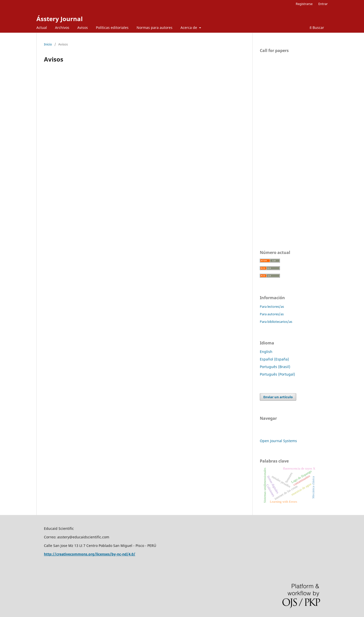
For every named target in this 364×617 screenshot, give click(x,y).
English (266, 352)
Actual (42, 28)
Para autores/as (272, 314)
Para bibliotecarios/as (276, 322)
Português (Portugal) (277, 374)
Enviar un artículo (278, 397)
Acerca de (189, 28)
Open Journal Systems (278, 441)
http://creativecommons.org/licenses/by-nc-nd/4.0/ (90, 554)
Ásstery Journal (59, 19)
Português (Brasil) (275, 367)
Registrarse (304, 4)
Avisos (83, 28)
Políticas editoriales (112, 28)
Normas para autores (155, 28)
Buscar (317, 28)
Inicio (48, 44)
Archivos (62, 28)
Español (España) (274, 359)
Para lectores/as (272, 306)
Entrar (323, 4)
